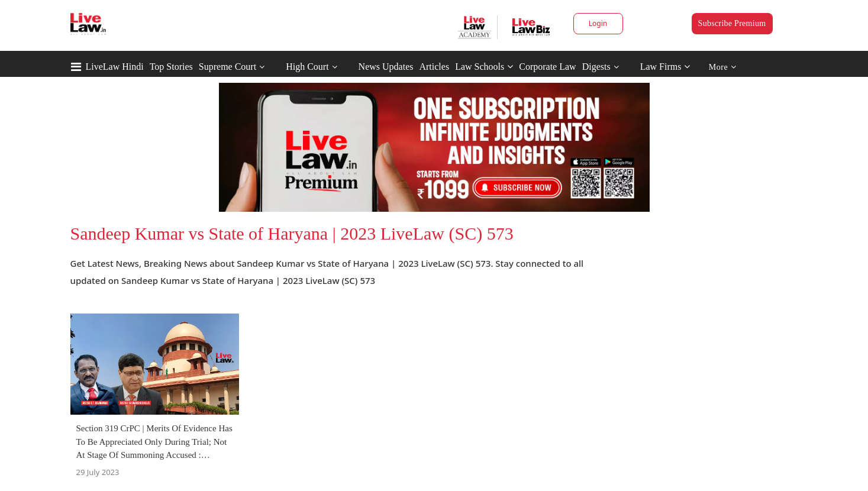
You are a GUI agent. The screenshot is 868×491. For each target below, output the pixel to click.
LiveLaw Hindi (115, 67)
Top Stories (171, 67)
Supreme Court (228, 67)
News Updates (386, 67)
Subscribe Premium (732, 23)
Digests (596, 67)
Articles (434, 67)
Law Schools (484, 67)
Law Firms (665, 67)
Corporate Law (547, 67)
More (723, 67)
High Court (307, 67)
